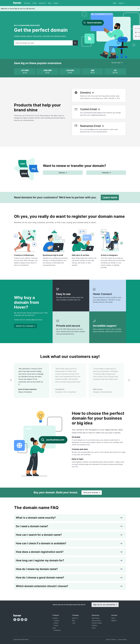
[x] (25, 71)
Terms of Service (111, 639)
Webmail (114, 621)
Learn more (110, 197)
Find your (92, 493)
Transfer (57, 621)
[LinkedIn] (18, 620)
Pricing (56, 625)
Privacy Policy (122, 639)
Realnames (57, 630)
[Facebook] (15, 620)
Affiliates (95, 625)
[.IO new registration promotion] (115, 71)
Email (35, 3)
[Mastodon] (26, 620)
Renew (56, 623)
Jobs (74, 623)
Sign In (122, 3)
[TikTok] (22, 620)
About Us (42, 3)
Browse (117, 63)
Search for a (25, 326)
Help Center (96, 618)
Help (115, 3)
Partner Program (97, 623)
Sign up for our (105, 605)
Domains (27, 3)
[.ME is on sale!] (93, 71)
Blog (50, 3)
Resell (56, 3)
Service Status (96, 621)
